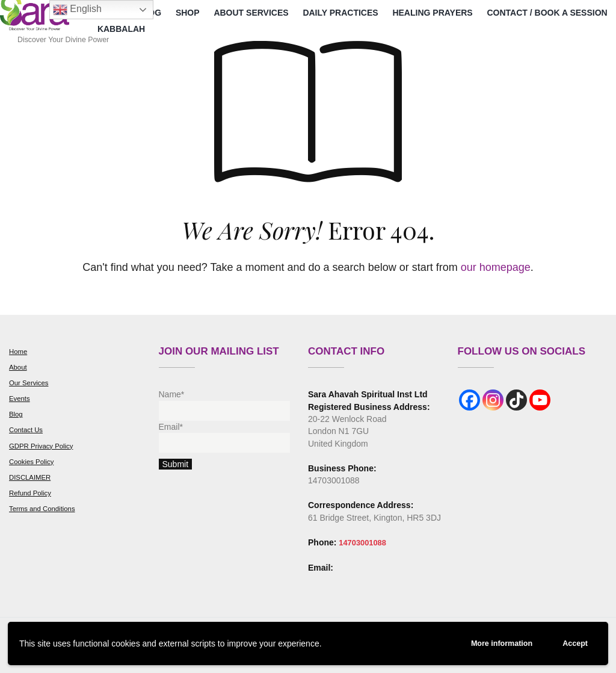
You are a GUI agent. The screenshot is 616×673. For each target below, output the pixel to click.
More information (492, 642)
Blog (17, 414)
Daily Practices (340, 13)
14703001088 (365, 542)
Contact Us (27, 430)
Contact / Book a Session (547, 13)
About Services (251, 13)
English (77, 10)
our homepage (496, 267)
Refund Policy (32, 493)
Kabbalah (121, 29)
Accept (573, 642)
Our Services (30, 383)
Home (19, 352)
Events (20, 399)
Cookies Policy (33, 462)
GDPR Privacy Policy (44, 446)
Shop (188, 13)
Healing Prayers (432, 13)
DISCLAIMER (32, 477)
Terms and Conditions (45, 509)
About (19, 367)
